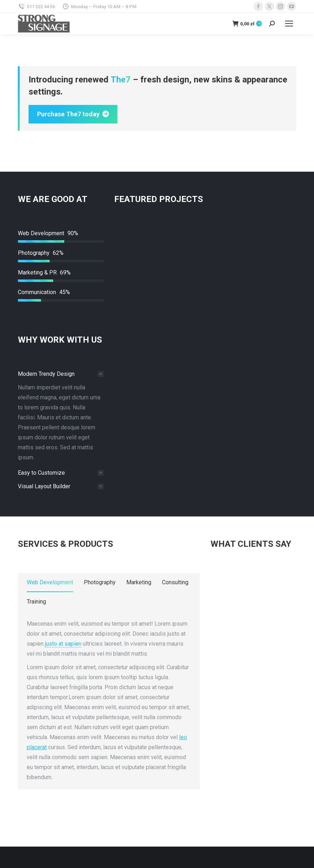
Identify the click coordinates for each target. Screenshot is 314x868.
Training (36, 602)
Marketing (139, 582)
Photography (100, 582)
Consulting (175, 582)
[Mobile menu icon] (289, 24)
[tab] (61, 374)
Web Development (50, 582)
